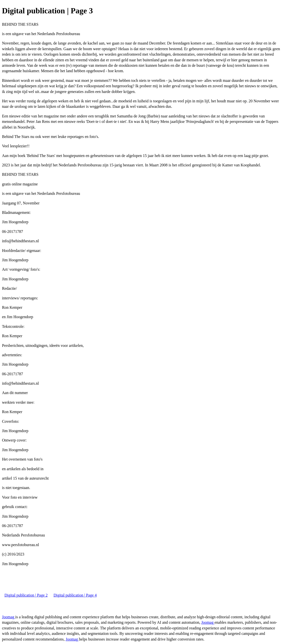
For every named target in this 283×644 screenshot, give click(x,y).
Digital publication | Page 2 (26, 595)
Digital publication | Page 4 (75, 595)
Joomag (9, 617)
